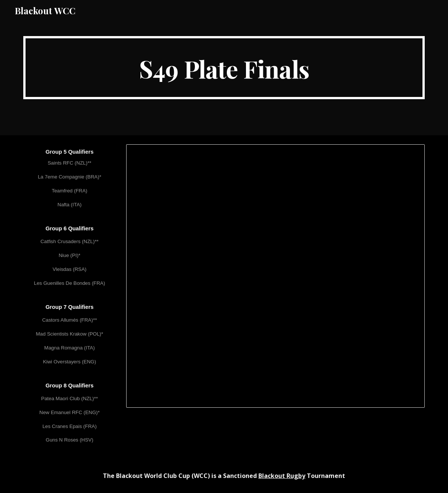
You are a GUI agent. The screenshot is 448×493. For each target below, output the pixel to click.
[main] (224, 68)
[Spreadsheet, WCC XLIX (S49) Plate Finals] (275, 276)
